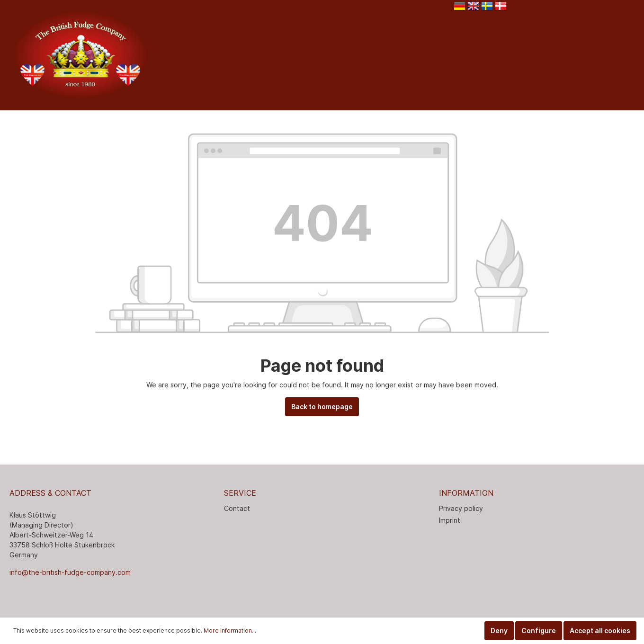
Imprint (450, 520)
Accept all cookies (600, 631)
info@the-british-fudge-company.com (70, 572)
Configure (539, 631)
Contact (237, 508)
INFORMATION (466, 493)
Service (240, 493)
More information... (230, 631)
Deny (499, 631)
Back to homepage (322, 407)
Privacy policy (461, 508)
